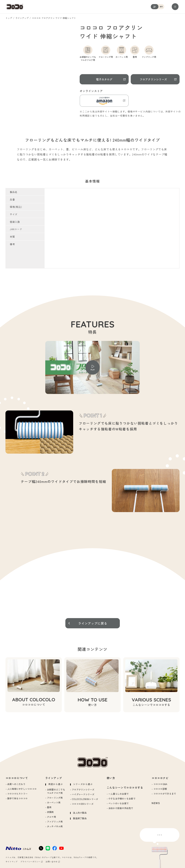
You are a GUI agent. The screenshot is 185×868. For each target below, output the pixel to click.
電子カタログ (104, 79)
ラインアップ (22, 18)
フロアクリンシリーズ (153, 79)
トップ (9, 18)
